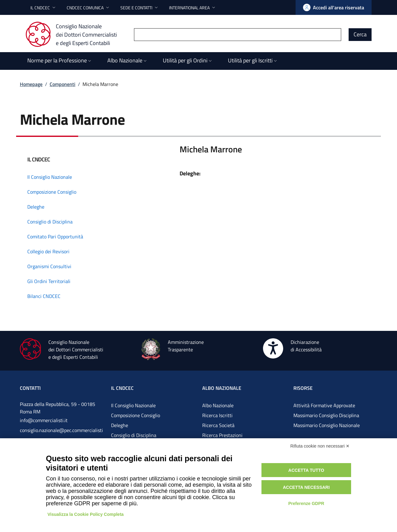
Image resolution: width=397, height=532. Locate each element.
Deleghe (120, 425)
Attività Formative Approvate (324, 405)
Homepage (31, 84)
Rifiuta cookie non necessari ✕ (320, 446)
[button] (44, 8)
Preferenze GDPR (306, 503)
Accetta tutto (306, 470)
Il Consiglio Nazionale (133, 405)
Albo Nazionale (218, 405)
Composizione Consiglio (136, 415)
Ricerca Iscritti (217, 415)
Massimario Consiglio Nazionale (327, 425)
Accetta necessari (306, 487)
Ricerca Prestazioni (222, 435)
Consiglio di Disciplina (134, 435)
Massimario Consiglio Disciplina (326, 415)
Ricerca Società (218, 425)
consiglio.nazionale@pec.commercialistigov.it (61, 435)
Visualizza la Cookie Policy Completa (86, 514)
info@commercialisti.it (44, 420)
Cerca (360, 34)
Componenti (62, 84)
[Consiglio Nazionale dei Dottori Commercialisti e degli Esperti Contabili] (75, 34)
